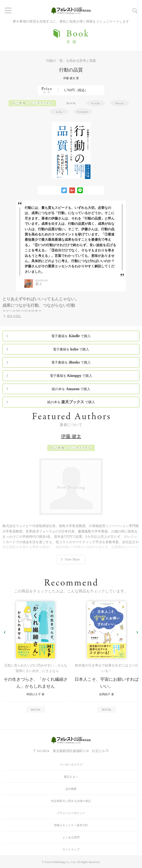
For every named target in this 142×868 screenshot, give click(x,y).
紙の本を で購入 (71, 389)
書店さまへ (71, 777)
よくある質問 (71, 837)
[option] (35, 657)
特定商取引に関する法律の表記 (71, 801)
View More (72, 559)
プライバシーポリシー (71, 813)
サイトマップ (71, 849)
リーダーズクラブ (71, 765)
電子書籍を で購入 (71, 336)
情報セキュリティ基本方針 (71, 825)
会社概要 (71, 789)
